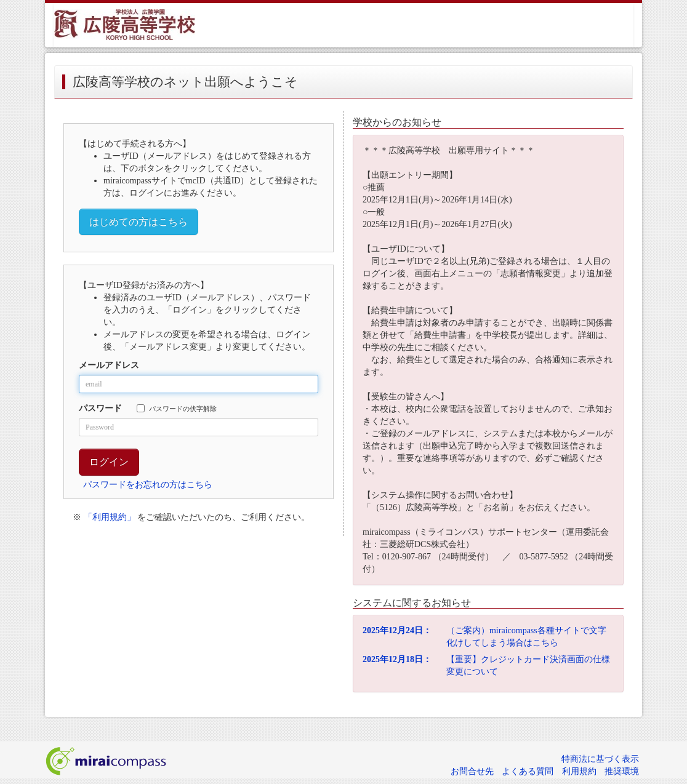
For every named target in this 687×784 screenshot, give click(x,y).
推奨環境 (622, 771)
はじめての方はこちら (139, 222)
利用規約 (579, 771)
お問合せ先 (472, 771)
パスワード (100, 408)
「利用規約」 (110, 517)
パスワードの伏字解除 (177, 408)
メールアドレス (109, 365)
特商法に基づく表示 (600, 759)
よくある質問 (528, 771)
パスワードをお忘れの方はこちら (148, 485)
